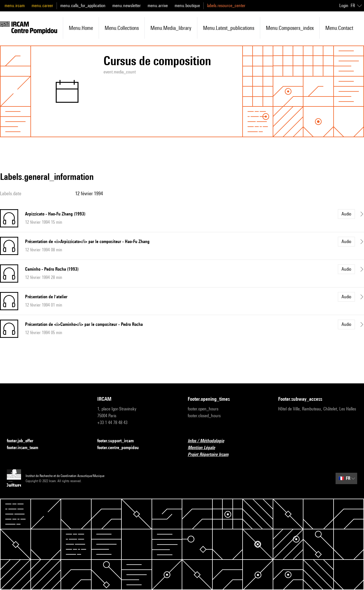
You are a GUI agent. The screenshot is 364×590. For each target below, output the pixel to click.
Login (344, 6)
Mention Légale (205, 448)
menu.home (81, 28)
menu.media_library (171, 28)
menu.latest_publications (229, 28)
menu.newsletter (127, 6)
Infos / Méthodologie (209, 441)
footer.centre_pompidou (121, 448)
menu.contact (339, 28)
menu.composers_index (290, 28)
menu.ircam (15, 6)
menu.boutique (187, 6)
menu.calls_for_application (83, 6)
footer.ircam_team (26, 448)
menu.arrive (158, 6)
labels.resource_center (226, 6)
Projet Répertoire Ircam (211, 455)
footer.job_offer (23, 441)
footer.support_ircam (119, 441)
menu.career (42, 6)
